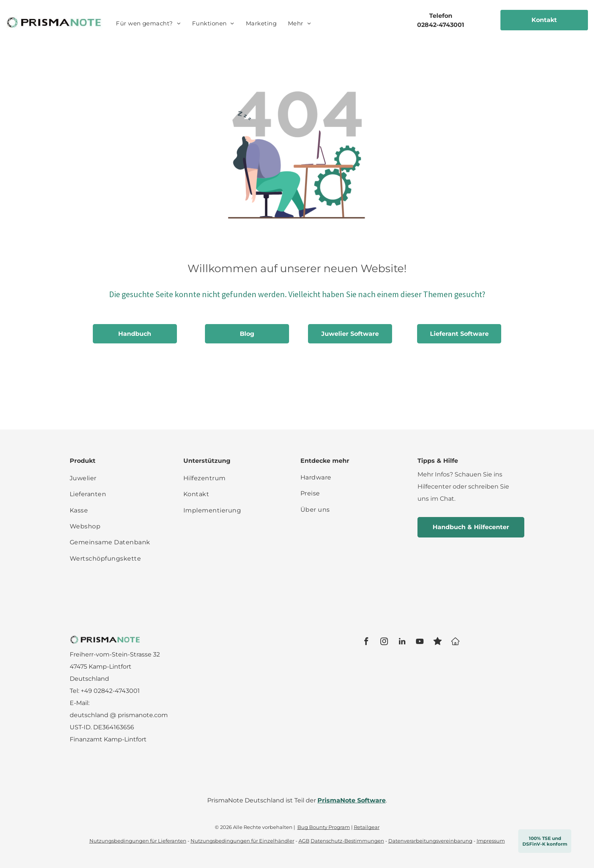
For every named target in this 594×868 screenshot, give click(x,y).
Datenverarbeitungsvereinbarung (430, 841)
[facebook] (366, 642)
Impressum (491, 841)
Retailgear (367, 827)
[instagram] (384, 642)
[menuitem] (148, 24)
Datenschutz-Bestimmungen (347, 841)
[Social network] (438, 642)
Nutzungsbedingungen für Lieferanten (138, 841)
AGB (304, 841)
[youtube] (420, 642)
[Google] (455, 642)
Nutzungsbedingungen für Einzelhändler (242, 841)
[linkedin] (402, 642)
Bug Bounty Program (324, 827)
